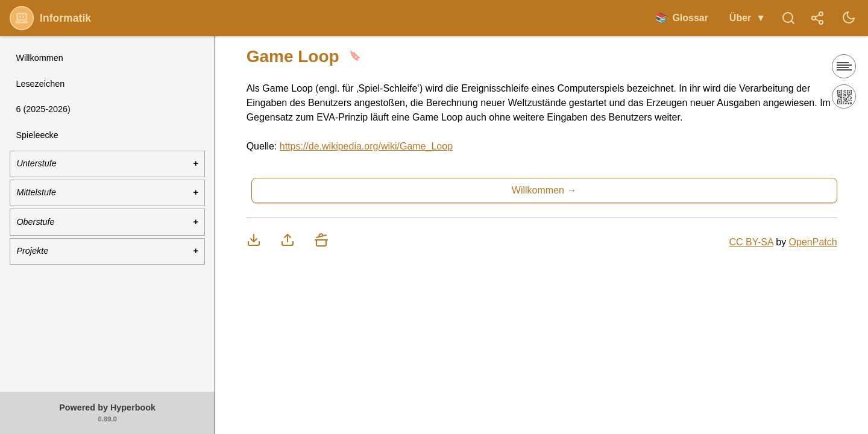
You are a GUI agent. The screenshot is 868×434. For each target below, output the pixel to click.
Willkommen (39, 58)
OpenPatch (813, 242)
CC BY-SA (751, 242)
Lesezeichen (40, 84)
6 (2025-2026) (43, 109)
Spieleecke (37, 135)
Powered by (107, 414)
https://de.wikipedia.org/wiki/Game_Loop (366, 146)
